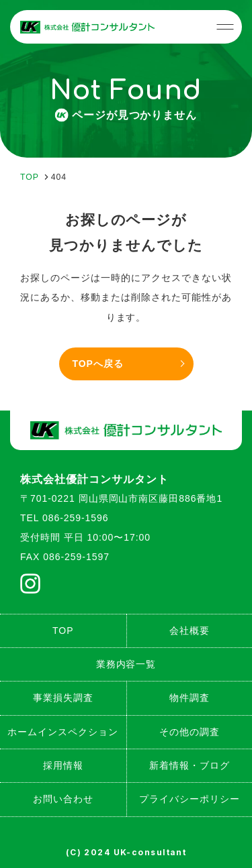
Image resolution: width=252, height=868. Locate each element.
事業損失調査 (63, 698)
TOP (63, 631)
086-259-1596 (76, 518)
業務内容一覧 (126, 664)
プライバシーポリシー (190, 799)
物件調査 (190, 698)
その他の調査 (190, 732)
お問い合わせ (63, 799)
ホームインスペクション (63, 732)
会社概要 (190, 631)
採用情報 (63, 765)
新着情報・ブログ (190, 765)
